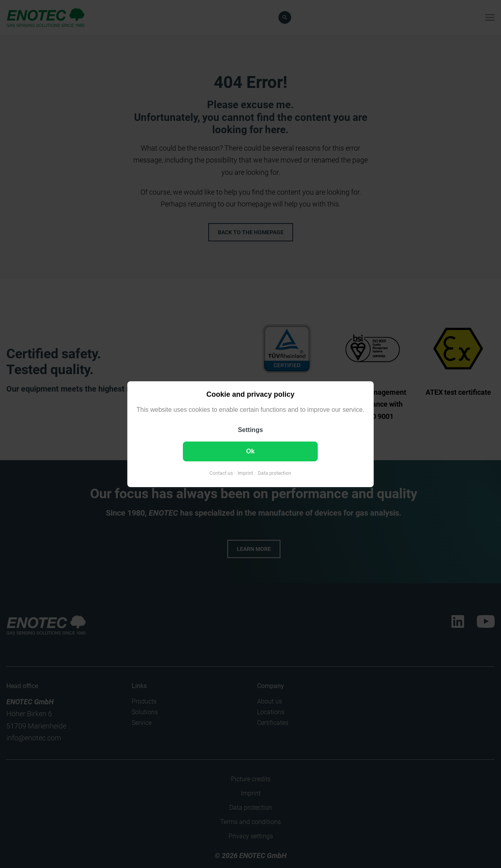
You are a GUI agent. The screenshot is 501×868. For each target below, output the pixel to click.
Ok (250, 451)
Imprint (245, 473)
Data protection (274, 473)
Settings (250, 429)
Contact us (221, 473)
